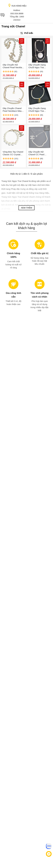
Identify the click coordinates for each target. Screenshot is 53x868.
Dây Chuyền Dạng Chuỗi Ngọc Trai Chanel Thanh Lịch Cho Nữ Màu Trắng (37, 110)
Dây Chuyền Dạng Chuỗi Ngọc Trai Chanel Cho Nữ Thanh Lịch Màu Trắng (39, 66)
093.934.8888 (17, 13)
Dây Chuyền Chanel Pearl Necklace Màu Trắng (12, 110)
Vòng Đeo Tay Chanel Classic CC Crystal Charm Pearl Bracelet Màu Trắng (13, 153)
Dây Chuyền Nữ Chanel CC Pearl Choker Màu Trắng (37, 153)
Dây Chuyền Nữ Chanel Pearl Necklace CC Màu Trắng (13, 66)
